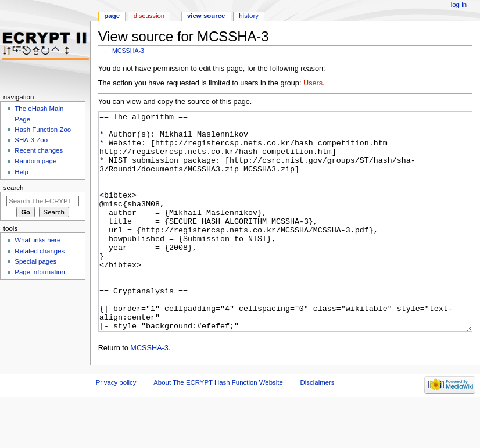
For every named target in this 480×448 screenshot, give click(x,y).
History (249, 16)
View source (206, 16)
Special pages (35, 261)
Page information (40, 272)
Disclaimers (318, 426)
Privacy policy (116, 426)
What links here (37, 240)
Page (112, 16)
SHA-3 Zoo (31, 140)
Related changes (40, 251)
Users (313, 83)
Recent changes (39, 150)
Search (14, 188)
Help (22, 172)
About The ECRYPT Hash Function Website (218, 426)
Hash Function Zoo (43, 130)
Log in (459, 5)
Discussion (149, 16)
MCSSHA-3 (128, 51)
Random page (35, 161)
